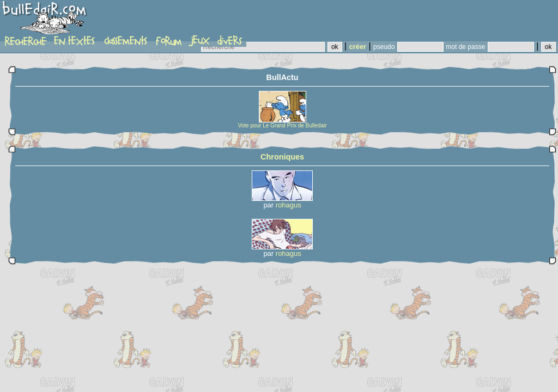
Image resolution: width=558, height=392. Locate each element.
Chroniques (282, 157)
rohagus (289, 205)
